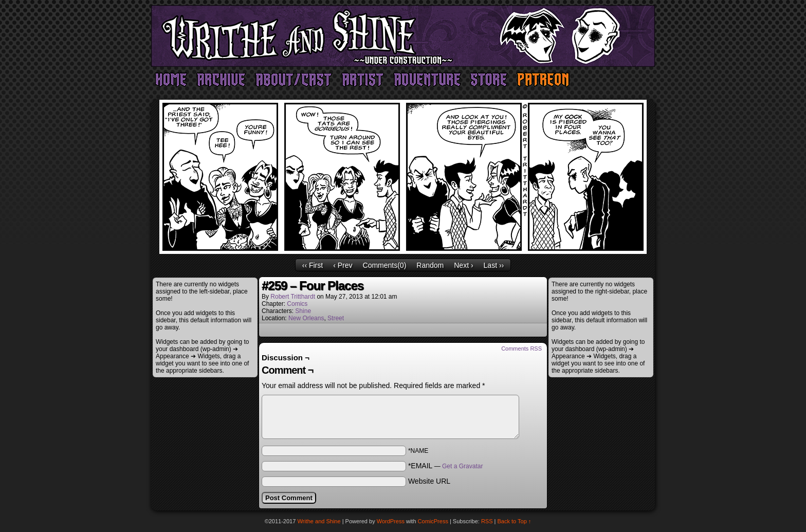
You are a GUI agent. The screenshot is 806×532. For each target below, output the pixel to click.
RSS (487, 521)
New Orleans (306, 318)
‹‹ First (313, 265)
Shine (303, 311)
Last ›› (494, 265)
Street (336, 318)
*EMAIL (446, 466)
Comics (297, 304)
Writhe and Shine (403, 36)
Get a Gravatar (462, 466)
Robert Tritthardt (293, 297)
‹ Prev (343, 265)
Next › (463, 265)
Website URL (429, 481)
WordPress (391, 521)
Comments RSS (521, 348)
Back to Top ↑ (515, 521)
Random (430, 265)
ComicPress (433, 521)
